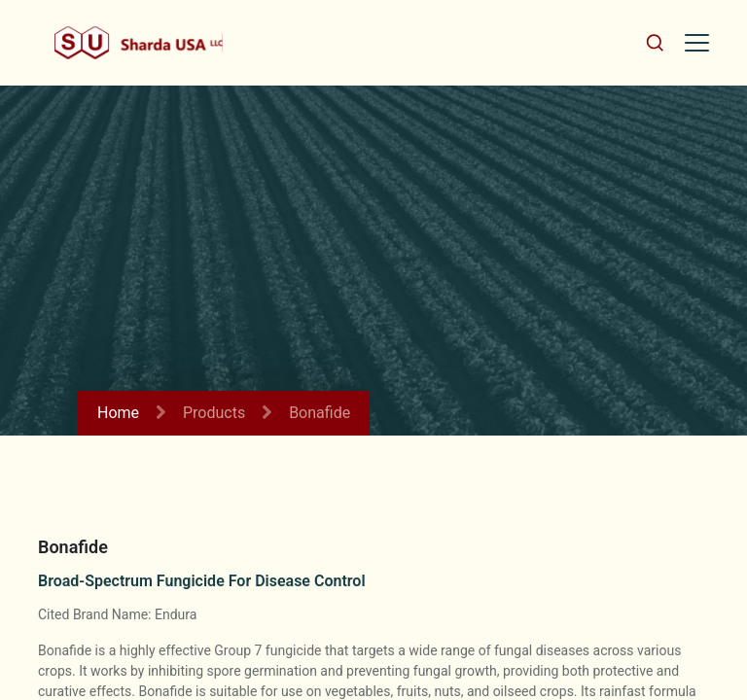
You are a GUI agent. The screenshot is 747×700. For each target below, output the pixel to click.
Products (214, 413)
